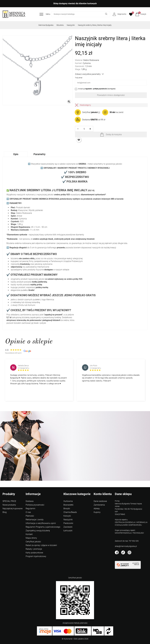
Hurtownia (68, 501)
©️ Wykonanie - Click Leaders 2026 (75, 639)
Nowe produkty (9, 505)
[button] (141, 14)
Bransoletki (68, 505)
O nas (28, 512)
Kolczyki (67, 516)
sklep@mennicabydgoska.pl (126, 546)
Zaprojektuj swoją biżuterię (38, 531)
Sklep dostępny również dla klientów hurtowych (75, 3)
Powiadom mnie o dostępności (111, 95)
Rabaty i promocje (34, 549)
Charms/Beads (70, 512)
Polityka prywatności (35, 505)
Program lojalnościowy (36, 556)
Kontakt (29, 534)
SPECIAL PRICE (9, 501)
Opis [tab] (16, 154)
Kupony (97, 512)
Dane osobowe (100, 501)
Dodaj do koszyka (114, 134)
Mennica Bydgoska (46, 25)
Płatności (30, 516)
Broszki (67, 509)
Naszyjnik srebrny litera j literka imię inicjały (95, 25)
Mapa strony (31, 538)
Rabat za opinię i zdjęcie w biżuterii (41, 545)
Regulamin (30, 509)
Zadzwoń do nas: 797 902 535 (127, 541)
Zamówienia (99, 505)
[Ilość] (84, 129)
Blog (5, 512)
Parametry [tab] (39, 154)
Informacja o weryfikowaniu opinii (41, 523)
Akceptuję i (97, 89)
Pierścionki (68, 523)
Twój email (79, 78)
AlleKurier (136, 565)
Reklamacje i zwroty (35, 520)
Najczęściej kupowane (12, 509)
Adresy (97, 509)
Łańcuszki (68, 531)
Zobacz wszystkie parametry (89, 74)
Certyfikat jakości (33, 542)
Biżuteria (60, 25)
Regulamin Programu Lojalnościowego (43, 527)
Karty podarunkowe (34, 553)
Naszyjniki (71, 25)
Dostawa (30, 501)
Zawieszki (68, 527)
